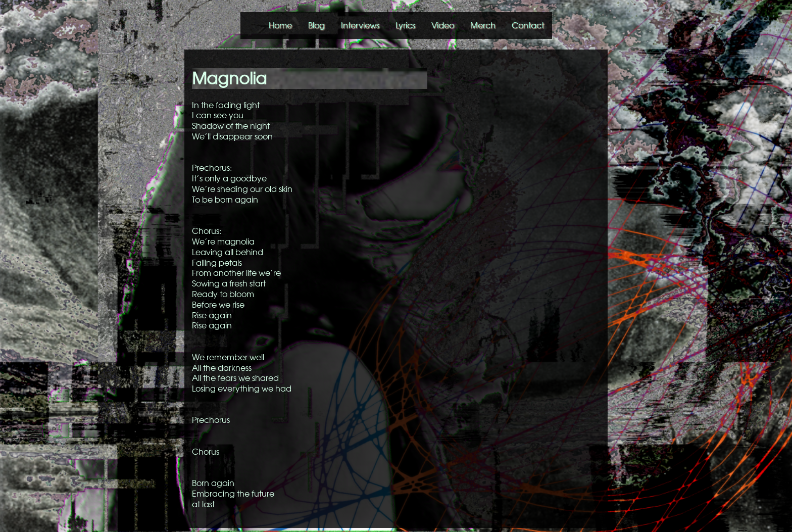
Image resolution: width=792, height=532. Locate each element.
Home (280, 25)
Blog (316, 25)
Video (443, 25)
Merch (483, 25)
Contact (528, 25)
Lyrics (405, 25)
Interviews (360, 25)
